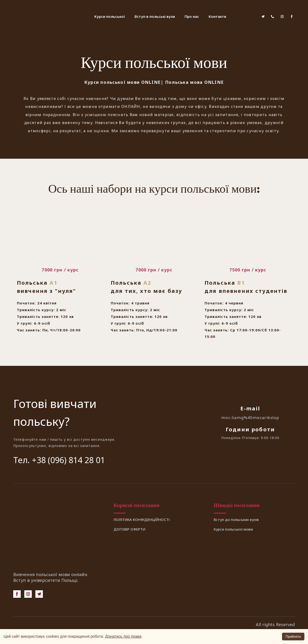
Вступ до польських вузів (236, 519)
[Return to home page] (37, 16)
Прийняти (293, 637)
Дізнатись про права (123, 636)
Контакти (217, 16)
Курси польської (110, 16)
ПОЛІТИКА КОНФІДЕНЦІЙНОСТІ (142, 519)
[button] (263, 16)
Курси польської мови (233, 529)
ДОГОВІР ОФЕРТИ (129, 529)
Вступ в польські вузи (155, 16)
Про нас (192, 16)
